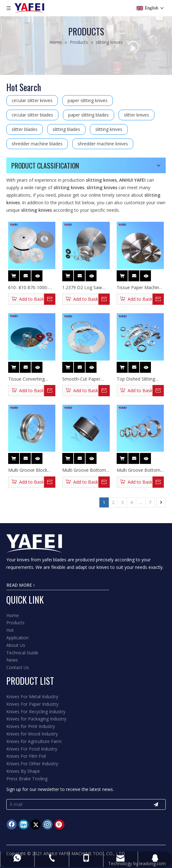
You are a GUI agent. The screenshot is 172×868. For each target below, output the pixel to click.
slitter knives (136, 115)
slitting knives (109, 129)
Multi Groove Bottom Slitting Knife (139, 470)
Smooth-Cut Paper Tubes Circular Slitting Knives (84, 379)
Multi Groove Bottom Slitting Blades (84, 470)
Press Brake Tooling (27, 779)
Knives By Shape (23, 771)
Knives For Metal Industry (32, 696)
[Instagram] (47, 824)
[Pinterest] (59, 824)
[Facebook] (12, 824)
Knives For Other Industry (32, 764)
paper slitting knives (88, 100)
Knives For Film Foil (26, 756)
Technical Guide (22, 653)
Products (15, 623)
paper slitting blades (89, 115)
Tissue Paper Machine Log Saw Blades (139, 288)
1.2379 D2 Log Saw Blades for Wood (82, 288)
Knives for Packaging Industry (36, 719)
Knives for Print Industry (31, 726)
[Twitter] (36, 824)
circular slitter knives (32, 100)
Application (17, 638)
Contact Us (18, 667)
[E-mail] (75, 804)
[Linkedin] (24, 824)
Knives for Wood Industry (32, 734)
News (12, 660)
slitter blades (25, 129)
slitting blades (66, 129)
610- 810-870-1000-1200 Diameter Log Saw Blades (28, 288)
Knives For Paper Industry (32, 704)
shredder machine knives (103, 144)
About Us (16, 645)
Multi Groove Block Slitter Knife (28, 470)
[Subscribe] (156, 804)
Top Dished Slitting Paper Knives (136, 379)
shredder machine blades (37, 144)
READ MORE (21, 585)
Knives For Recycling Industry (36, 712)
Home (13, 615)
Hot (10, 630)
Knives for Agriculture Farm (34, 741)
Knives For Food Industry (32, 749)
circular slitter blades (32, 115)
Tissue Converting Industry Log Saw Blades (26, 379)
